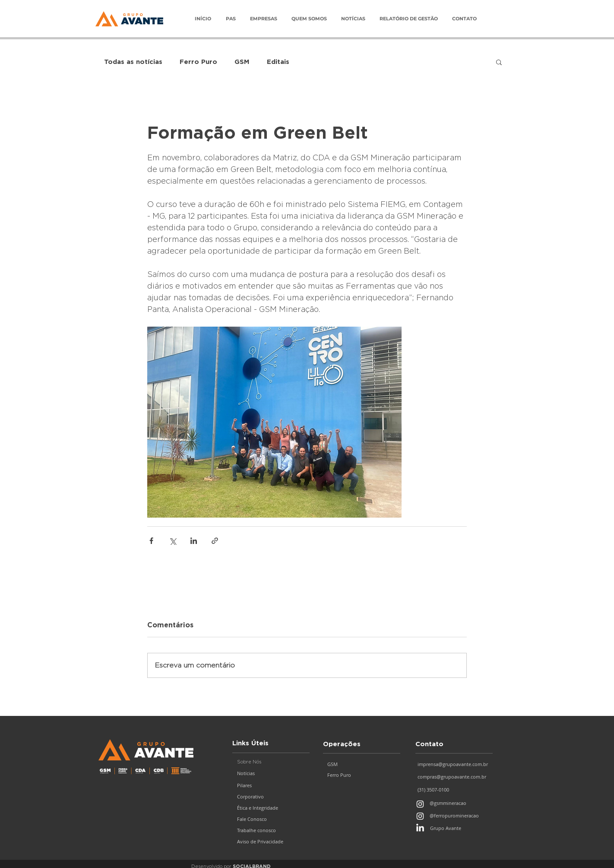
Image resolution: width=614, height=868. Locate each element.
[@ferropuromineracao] (462, 816)
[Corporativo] (271, 797)
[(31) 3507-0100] (453, 790)
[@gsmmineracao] (459, 803)
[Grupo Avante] (463, 828)
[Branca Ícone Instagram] (420, 804)
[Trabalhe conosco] (271, 830)
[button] (263, 19)
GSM (242, 62)
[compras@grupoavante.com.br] (456, 777)
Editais (278, 62)
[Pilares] (271, 785)
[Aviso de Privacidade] (271, 842)
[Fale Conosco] (271, 819)
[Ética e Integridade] (271, 808)
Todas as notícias (133, 62)
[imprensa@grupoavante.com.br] (456, 764)
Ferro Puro (198, 62)
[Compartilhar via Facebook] (151, 541)
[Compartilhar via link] (215, 541)
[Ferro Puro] (362, 775)
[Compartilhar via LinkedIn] (194, 541)
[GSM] (362, 764)
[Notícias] (271, 773)
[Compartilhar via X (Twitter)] (172, 541)
